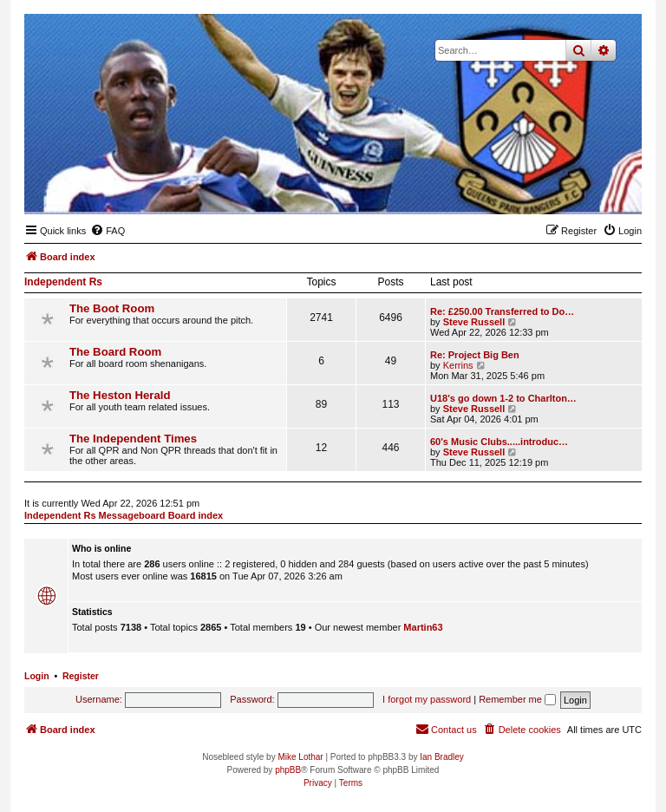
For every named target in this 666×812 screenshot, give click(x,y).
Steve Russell (474, 322)
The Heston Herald (120, 395)
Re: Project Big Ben (475, 355)
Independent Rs (63, 282)
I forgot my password (427, 699)
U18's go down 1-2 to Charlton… (503, 398)
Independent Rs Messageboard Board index (124, 515)
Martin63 (423, 627)
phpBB (288, 770)
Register (81, 676)
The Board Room (115, 352)
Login (37, 676)
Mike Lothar (300, 757)
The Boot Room (112, 308)
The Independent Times (133, 439)
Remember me (517, 699)
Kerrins (458, 365)
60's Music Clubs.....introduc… (499, 442)
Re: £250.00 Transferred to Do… (502, 311)
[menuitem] (108, 231)
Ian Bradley (442, 757)
